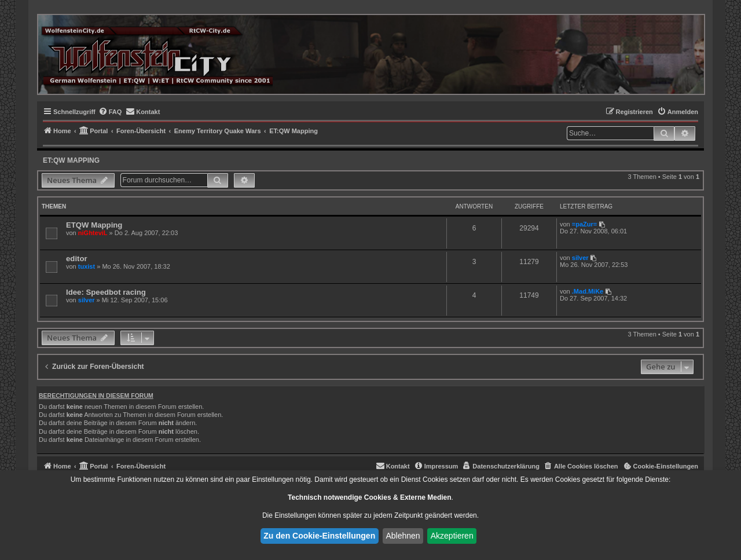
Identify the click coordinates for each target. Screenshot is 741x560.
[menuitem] (110, 112)
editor (77, 259)
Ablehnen (403, 536)
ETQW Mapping (94, 225)
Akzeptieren (452, 536)
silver (580, 258)
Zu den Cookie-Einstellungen (319, 536)
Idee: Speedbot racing (106, 292)
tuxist (87, 266)
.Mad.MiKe (588, 291)
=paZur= (584, 224)
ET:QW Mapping (71, 160)
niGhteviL (93, 233)
